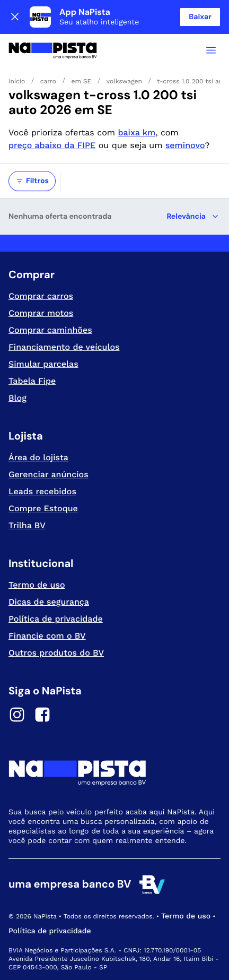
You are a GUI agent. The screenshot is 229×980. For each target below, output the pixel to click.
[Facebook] (42, 716)
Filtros (32, 181)
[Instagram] (17, 716)
